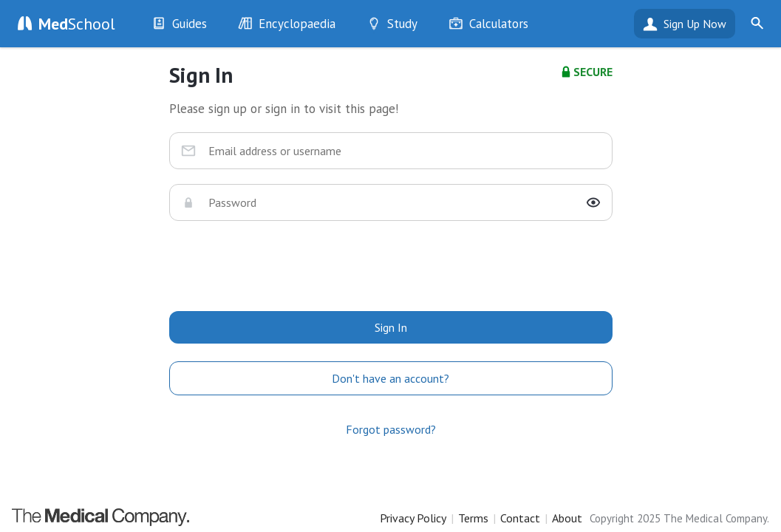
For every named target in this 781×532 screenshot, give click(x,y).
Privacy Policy (413, 518)
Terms (473, 518)
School (77, 24)
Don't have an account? (390, 378)
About (567, 518)
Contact (520, 518)
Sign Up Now (695, 24)
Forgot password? (391, 429)
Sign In (391, 327)
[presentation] (391, 265)
